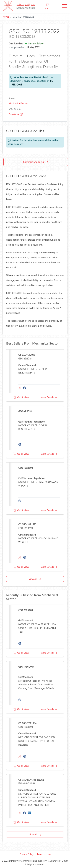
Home (6, 17)
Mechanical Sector (18, 104)
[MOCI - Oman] (19, 7)
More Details (49, 397)
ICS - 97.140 (15, 109)
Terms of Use (44, 854)
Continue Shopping (36, 162)
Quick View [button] (21, 397)
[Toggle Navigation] (64, 7)
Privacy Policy (27, 854)
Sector (12, 99)
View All (35, 579)
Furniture (16, 114)
